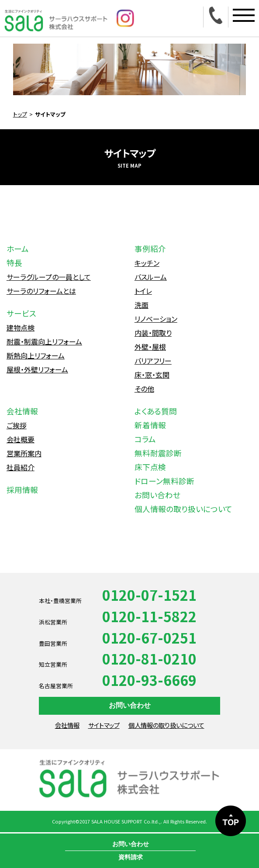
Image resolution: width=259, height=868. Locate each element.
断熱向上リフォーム (36, 355)
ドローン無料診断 (164, 481)
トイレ (143, 291)
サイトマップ (104, 725)
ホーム (18, 249)
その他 (144, 389)
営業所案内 (24, 453)
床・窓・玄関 (152, 375)
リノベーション (156, 319)
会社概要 (21, 439)
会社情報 (22, 411)
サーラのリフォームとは (41, 291)
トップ (20, 114)
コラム (145, 439)
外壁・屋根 (150, 347)
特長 (14, 263)
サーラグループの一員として (49, 277)
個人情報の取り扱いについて (183, 509)
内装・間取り (153, 333)
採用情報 (22, 490)
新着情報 (150, 425)
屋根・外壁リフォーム (37, 369)
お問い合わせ (157, 495)
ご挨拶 (17, 425)
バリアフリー (153, 361)
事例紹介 (150, 249)
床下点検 (150, 467)
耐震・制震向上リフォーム (44, 341)
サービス (21, 313)
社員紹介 (21, 467)
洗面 (142, 305)
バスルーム (151, 277)
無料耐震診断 (158, 453)
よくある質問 (156, 411)
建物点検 (21, 327)
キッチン (147, 263)
